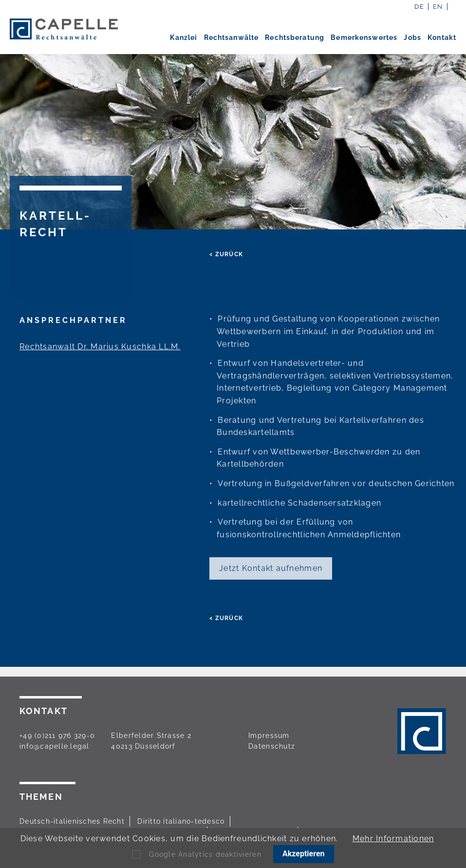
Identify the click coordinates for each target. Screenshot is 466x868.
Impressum (269, 736)
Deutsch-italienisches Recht (72, 821)
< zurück (226, 254)
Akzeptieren (304, 854)
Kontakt (442, 38)
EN (438, 7)
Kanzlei (184, 38)
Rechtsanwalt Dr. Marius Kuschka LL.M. (100, 347)
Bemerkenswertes (364, 38)
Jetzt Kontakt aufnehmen (271, 568)
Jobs (412, 38)
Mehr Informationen (393, 839)
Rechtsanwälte (232, 38)
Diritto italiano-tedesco (181, 821)
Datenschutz (272, 746)
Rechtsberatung (295, 38)
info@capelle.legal (55, 746)
